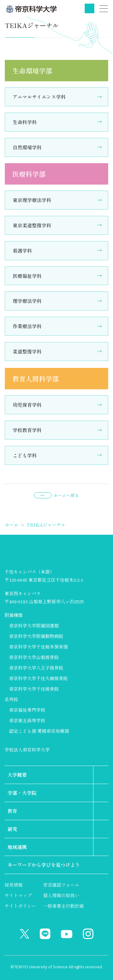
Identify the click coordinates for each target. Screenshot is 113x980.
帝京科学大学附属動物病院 (36, 636)
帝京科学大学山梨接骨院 (34, 657)
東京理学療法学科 (32, 200)
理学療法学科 (27, 301)
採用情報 (14, 885)
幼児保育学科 (27, 405)
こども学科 (25, 455)
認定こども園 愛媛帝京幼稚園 (39, 731)
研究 (12, 829)
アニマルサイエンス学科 (39, 97)
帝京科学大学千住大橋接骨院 (38, 678)
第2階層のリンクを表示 (101, 775)
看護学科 (22, 250)
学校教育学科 (27, 430)
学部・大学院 (22, 793)
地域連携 (17, 847)
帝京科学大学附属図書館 (34, 625)
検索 (89, 8)
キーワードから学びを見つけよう (44, 865)
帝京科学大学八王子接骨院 (36, 668)
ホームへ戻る (66, 495)
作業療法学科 (27, 326)
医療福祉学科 (27, 276)
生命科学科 (25, 122)
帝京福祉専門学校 (27, 710)
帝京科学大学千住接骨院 (34, 689)
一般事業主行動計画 (63, 906)
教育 (12, 811)
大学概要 (17, 775)
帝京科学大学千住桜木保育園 (38, 647)
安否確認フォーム (61, 885)
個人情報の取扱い (61, 895)
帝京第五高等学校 (27, 720)
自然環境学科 (27, 147)
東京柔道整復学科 (32, 225)
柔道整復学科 (27, 351)
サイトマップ (18, 895)
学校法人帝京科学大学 (27, 750)
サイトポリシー (20, 906)
